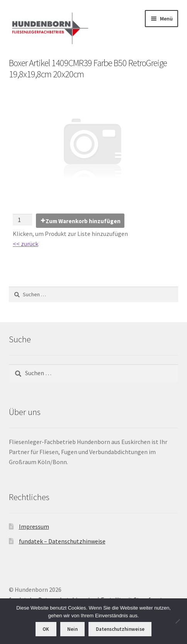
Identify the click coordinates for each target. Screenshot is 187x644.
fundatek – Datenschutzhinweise (62, 541)
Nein (72, 629)
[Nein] (177, 621)
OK (46, 629)
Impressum (34, 526)
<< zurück (25, 244)
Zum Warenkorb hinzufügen (83, 221)
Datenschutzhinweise (120, 629)
